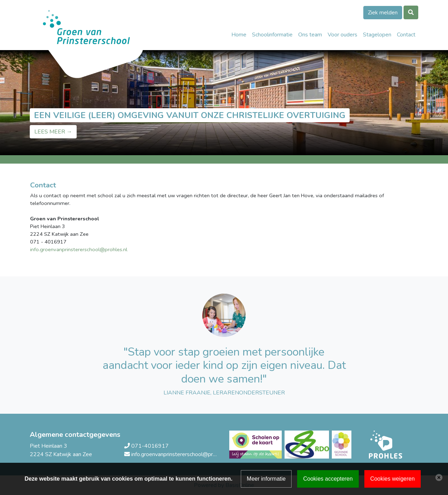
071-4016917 (150, 446)
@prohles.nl (114, 249)
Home (239, 35)
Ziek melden (383, 13)
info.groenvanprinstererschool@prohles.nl (181, 454)
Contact (406, 35)
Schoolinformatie (272, 35)
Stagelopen (377, 35)
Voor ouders (342, 35)
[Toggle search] (411, 12)
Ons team (310, 35)
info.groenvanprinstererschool (65, 249)
